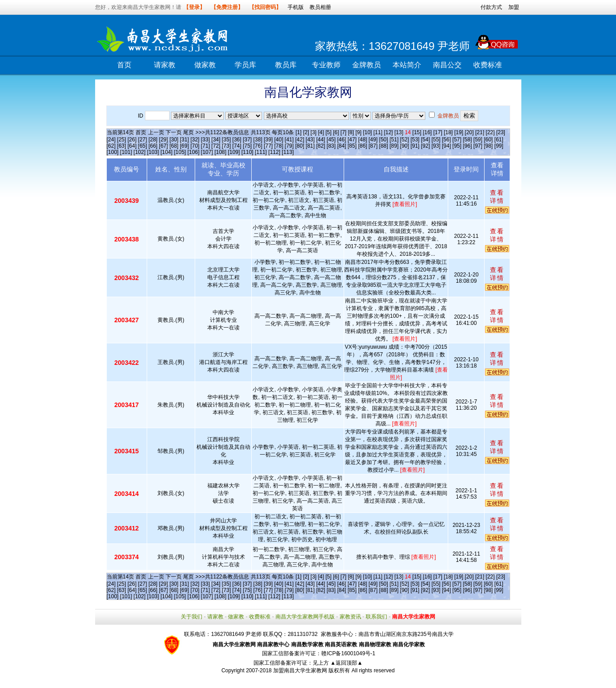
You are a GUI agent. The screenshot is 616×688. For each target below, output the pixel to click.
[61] (499, 140)
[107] (207, 152)
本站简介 (407, 65)
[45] (331, 140)
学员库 (245, 65)
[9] (358, 132)
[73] (226, 146)
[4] (321, 132)
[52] (405, 140)
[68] (174, 146)
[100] (113, 152)
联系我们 (376, 617)
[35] (226, 140)
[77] (268, 146)
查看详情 (497, 197)
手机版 (296, 7)
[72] (216, 146)
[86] (363, 146)
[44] (321, 140)
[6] (336, 132)
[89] (394, 146)
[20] (469, 132)
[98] (488, 146)
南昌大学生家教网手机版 (305, 617)
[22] (490, 132)
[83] (331, 146)
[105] (180, 152)
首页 (124, 65)
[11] (378, 132)
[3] (313, 132)
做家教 (205, 65)
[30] (174, 140)
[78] (279, 146)
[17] (438, 132)
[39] (268, 140)
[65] (143, 146)
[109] (234, 152)
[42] (300, 140)
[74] (237, 146)
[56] (446, 140)
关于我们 (192, 617)
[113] (288, 152)
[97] (478, 146)
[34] (216, 140)
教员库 (286, 65)
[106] (194, 152)
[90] (405, 146)
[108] (221, 152)
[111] (261, 152)
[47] (352, 140)
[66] (153, 146)
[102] (140, 152)
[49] (373, 140)
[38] (258, 140)
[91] (415, 146)
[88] (384, 146)
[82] (321, 146)
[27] (143, 140)
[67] (163, 146)
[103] (153, 152)
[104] (167, 152)
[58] (467, 140)
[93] (436, 146)
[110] (247, 152)
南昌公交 (447, 65)
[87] (373, 146)
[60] (488, 140)
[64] (132, 146)
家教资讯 (350, 617)
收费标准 (488, 65)
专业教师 (326, 65)
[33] (205, 140)
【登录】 (194, 7)
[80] (300, 146)
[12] (389, 132)
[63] (122, 146)
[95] (457, 146)
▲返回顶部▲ (346, 663)
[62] (111, 146)
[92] (425, 146)
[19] (459, 132)
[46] (341, 140)
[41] (289, 140)
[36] (237, 140)
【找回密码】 (265, 7)
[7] (343, 132)
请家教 (165, 65)
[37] (247, 140)
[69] (184, 146)
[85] (352, 146)
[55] (436, 140)
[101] (126, 152)
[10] (367, 132)
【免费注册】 (227, 7)
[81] (310, 146)
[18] (448, 132)
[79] (289, 146)
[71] (205, 146)
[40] (279, 140)
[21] (480, 132)
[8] (351, 132)
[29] (163, 140)
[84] (341, 146)
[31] (184, 140)
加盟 (514, 7)
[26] (132, 140)
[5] (328, 132)
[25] (122, 140)
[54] (425, 140)
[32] (195, 140)
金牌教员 (367, 65)
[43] (310, 140)
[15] (417, 132)
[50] (384, 140)
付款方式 (491, 7)
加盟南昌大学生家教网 (300, 670)
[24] (111, 140)
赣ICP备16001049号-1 (348, 653)
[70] (195, 146)
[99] (499, 146)
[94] (446, 146)
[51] (394, 140)
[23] (501, 132)
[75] (247, 146)
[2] (306, 132)
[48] (363, 140)
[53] (415, 140)
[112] (274, 152)
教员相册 (320, 7)
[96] (467, 146)
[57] (457, 140)
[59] (478, 140)
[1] (299, 132)
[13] (399, 132)
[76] (258, 146)
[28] (153, 140)
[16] (427, 132)
